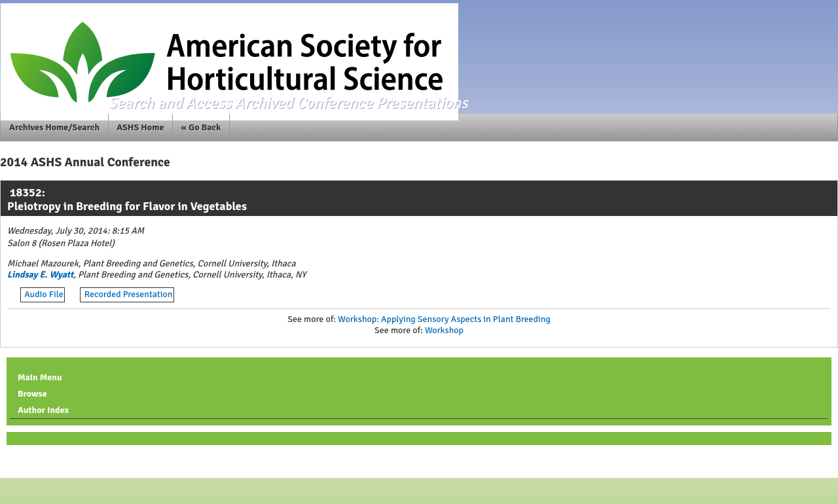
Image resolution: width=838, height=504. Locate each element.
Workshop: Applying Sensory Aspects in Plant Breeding (444, 319)
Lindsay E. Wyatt (40, 275)
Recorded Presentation (129, 294)
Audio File (44, 294)
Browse (32, 394)
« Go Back (201, 127)
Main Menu (40, 377)
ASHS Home (140, 127)
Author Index (43, 410)
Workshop (444, 330)
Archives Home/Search (54, 127)
